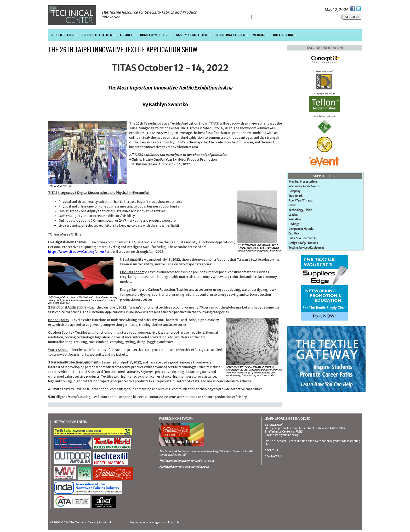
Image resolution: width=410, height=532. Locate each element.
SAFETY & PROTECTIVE (192, 35)
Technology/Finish (300, 210)
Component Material (301, 229)
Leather (293, 215)
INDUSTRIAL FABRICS (230, 35)
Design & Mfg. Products (303, 243)
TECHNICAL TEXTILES (97, 35)
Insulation (295, 219)
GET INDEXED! (273, 425)
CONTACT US (273, 457)
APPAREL (126, 35)
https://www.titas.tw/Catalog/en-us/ (77, 252)
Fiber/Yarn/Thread (300, 201)
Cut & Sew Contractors (302, 238)
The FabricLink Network (174, 451)
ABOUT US (271, 450)
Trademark (295, 196)
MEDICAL (259, 35)
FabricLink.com (169, 467)
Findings (294, 224)
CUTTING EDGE (283, 35)
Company (294, 191)
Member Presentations (303, 182)
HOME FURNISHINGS (154, 35)
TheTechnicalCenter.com (175, 461)
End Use (294, 234)
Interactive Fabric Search (304, 186)
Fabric (292, 205)
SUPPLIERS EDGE (62, 35)
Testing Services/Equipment (306, 248)
